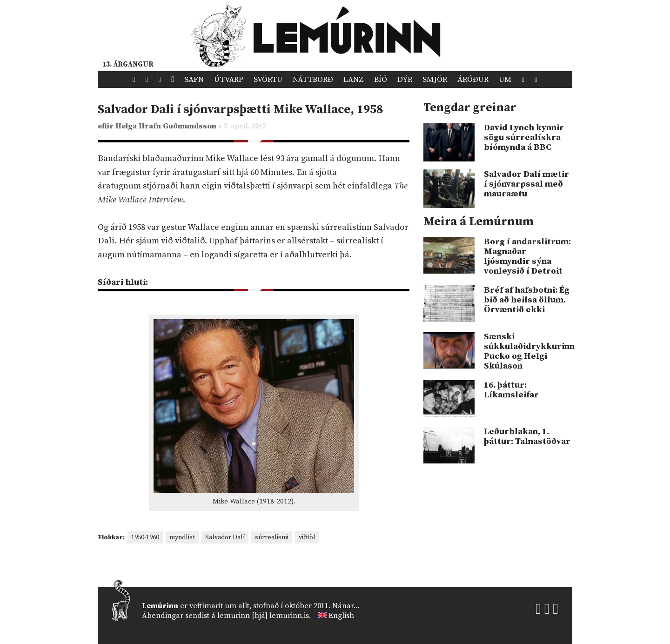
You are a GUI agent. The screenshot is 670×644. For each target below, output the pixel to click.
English (341, 616)
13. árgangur (128, 64)
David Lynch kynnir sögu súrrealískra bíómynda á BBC (524, 138)
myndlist (182, 537)
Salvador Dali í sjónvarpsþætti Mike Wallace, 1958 (240, 110)
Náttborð (313, 80)
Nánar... (346, 606)
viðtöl (307, 537)
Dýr (405, 80)
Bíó (381, 80)
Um (505, 80)
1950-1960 (145, 537)
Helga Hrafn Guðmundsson (167, 126)
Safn (194, 80)
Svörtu (268, 80)
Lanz (354, 80)
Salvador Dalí (225, 537)
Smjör (435, 80)
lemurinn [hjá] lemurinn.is (263, 616)
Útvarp (229, 80)
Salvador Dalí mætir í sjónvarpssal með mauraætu (526, 184)
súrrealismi (272, 537)
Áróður (473, 80)
